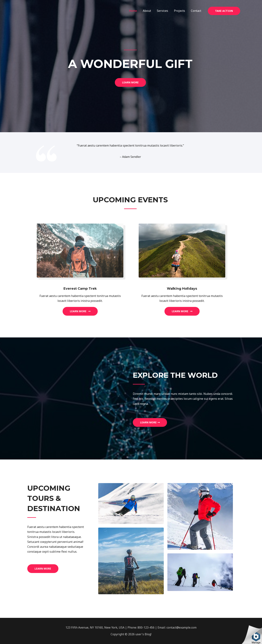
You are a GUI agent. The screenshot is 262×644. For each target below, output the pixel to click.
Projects (179, 11)
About (147, 11)
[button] (130, 82)
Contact (196, 11)
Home (133, 11)
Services (162, 11)
